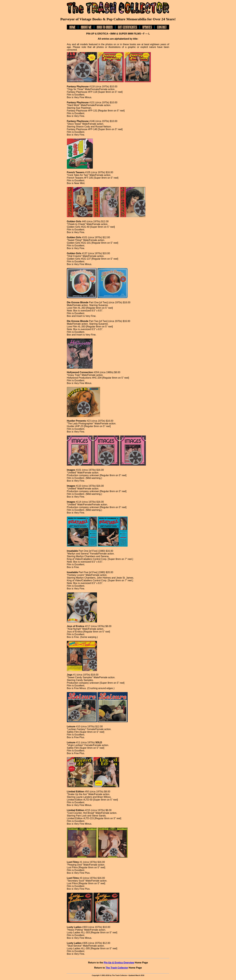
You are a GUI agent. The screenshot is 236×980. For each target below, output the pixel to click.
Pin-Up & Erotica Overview (119, 963)
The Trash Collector (117, 968)
